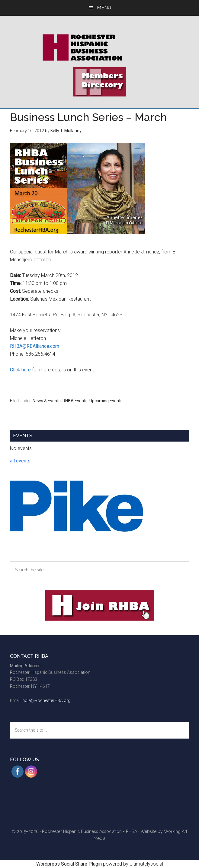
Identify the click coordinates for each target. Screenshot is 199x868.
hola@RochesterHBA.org (46, 700)
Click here (20, 370)
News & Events (47, 401)
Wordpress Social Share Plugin (70, 864)
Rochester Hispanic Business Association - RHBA (90, 831)
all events (20, 461)
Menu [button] (104, 8)
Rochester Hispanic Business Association (99, 47)
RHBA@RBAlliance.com (35, 346)
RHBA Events (75, 401)
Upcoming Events (106, 401)
